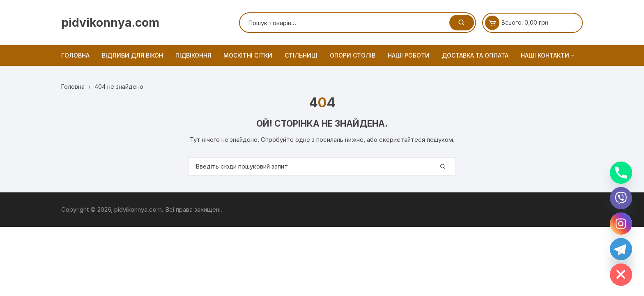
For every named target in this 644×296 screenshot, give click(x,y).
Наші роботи (409, 55)
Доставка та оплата (475, 55)
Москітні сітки (248, 55)
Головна (75, 55)
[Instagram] (621, 224)
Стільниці (301, 55)
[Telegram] (621, 249)
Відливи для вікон (132, 55)
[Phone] (621, 173)
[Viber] (621, 198)
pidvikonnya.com (110, 23)
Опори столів (353, 55)
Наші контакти (548, 55)
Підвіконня (193, 55)
